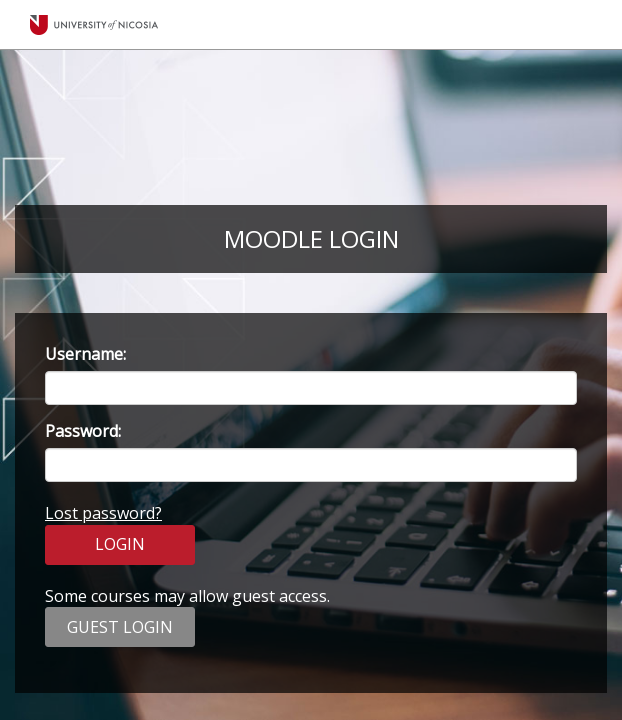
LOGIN (120, 544)
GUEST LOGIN (120, 627)
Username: (85, 354)
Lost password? (103, 513)
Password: (83, 431)
